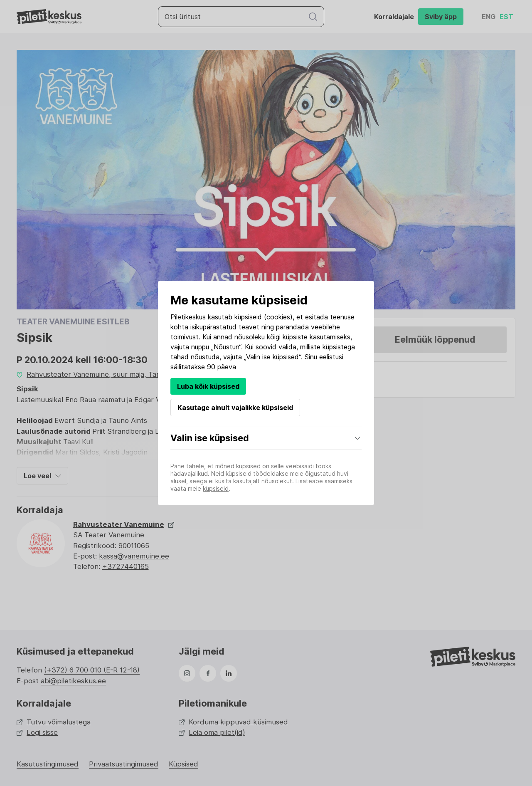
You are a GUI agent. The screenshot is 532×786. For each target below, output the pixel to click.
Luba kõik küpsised (208, 386)
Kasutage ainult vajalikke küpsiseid (235, 408)
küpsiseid (248, 317)
